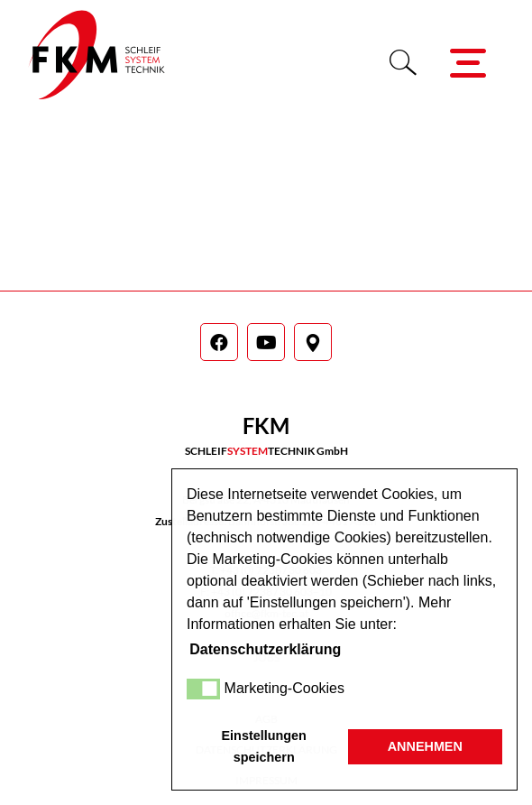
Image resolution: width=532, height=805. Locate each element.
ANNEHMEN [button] (425, 746)
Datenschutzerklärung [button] (265, 649)
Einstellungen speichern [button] (264, 746)
